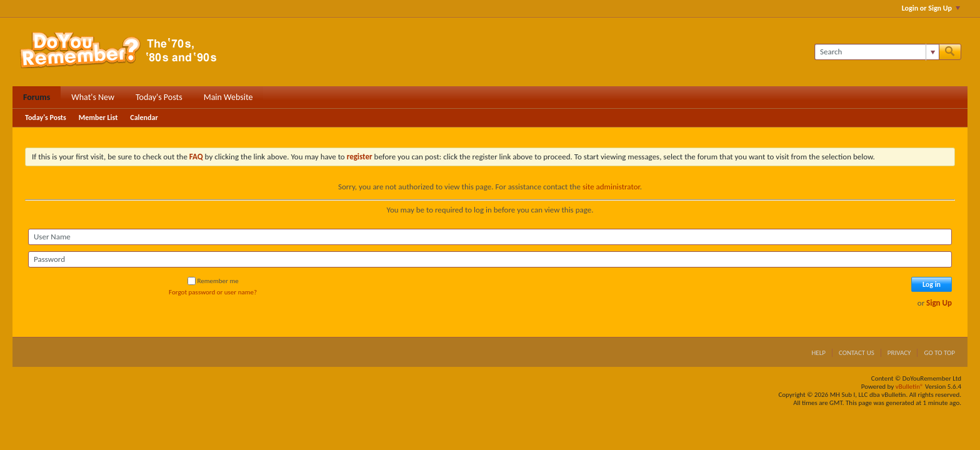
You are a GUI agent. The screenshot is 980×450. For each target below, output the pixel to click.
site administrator (611, 187)
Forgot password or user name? (213, 292)
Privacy (899, 353)
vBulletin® (910, 387)
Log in (932, 284)
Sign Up (939, 303)
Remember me (213, 281)
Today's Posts (159, 97)
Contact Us (857, 353)
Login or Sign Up (931, 8)
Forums (37, 97)
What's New (93, 97)
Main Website (228, 97)
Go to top (939, 353)
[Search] (877, 52)
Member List (98, 117)
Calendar (144, 117)
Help (818, 353)
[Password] (490, 259)
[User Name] (490, 237)
